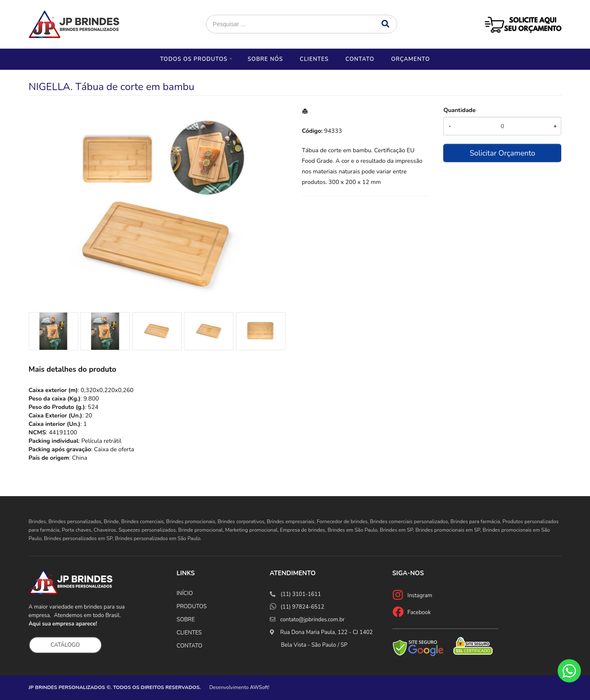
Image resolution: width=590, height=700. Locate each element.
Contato (360, 59)
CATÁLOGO (65, 645)
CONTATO (190, 646)
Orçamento (411, 59)
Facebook (419, 612)
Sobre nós (265, 59)
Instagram (420, 596)
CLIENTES (189, 633)
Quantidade (459, 110)
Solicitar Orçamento (502, 153)
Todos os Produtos (193, 59)
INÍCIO (185, 593)
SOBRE (186, 620)
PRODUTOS (192, 607)
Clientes (314, 59)
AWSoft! (260, 687)
